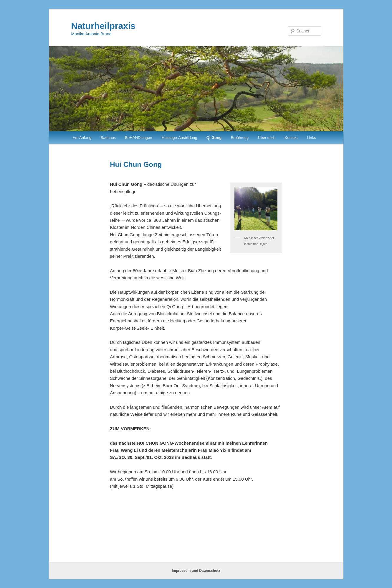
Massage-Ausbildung (179, 138)
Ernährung (240, 138)
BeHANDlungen (139, 138)
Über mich (267, 138)
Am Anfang (82, 138)
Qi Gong (214, 138)
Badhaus (108, 138)
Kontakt (291, 138)
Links (311, 138)
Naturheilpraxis (103, 26)
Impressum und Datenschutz (196, 571)
